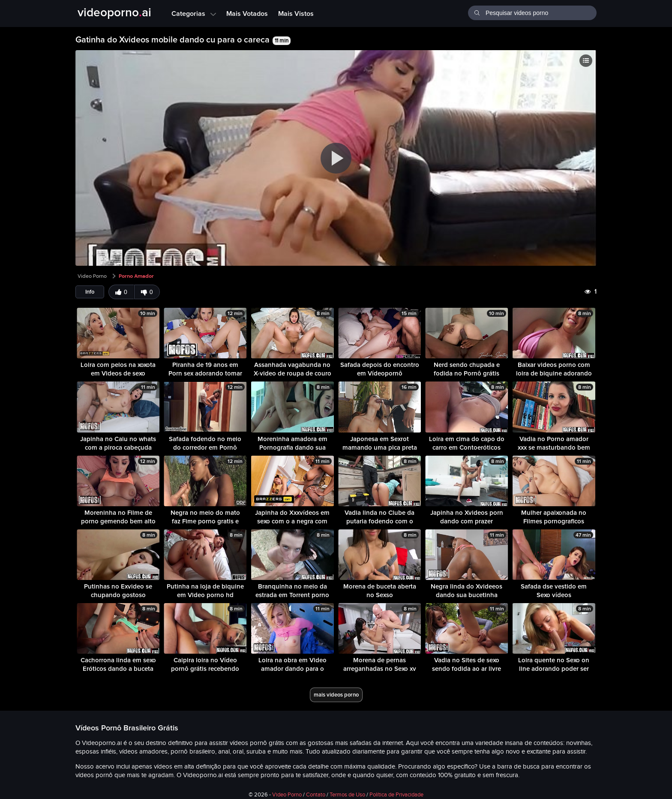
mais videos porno (336, 695)
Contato (316, 795)
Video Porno (92, 276)
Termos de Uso (347, 795)
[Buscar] (477, 12)
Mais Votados (247, 13)
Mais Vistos (296, 13)
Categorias (194, 13)
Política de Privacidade (396, 795)
